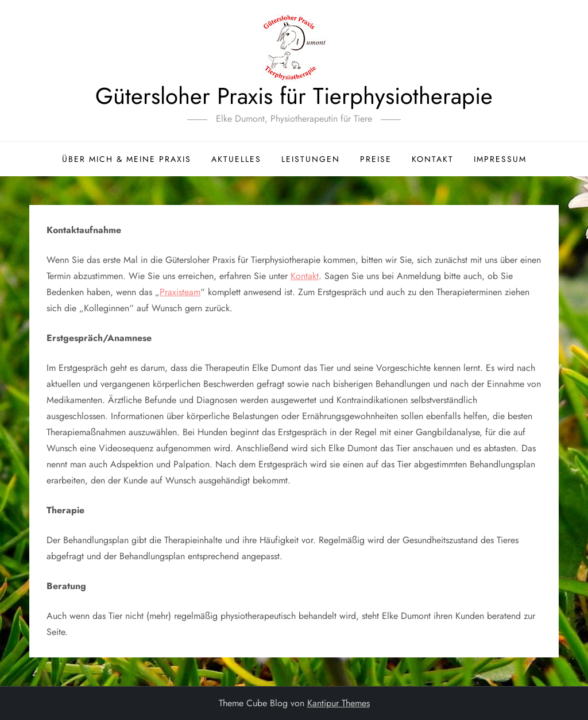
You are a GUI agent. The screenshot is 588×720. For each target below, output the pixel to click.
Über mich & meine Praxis (127, 159)
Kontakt (433, 159)
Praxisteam (180, 292)
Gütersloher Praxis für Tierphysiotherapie (294, 96)
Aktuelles (236, 159)
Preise (376, 159)
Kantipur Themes (339, 703)
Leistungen (311, 159)
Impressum (500, 159)
